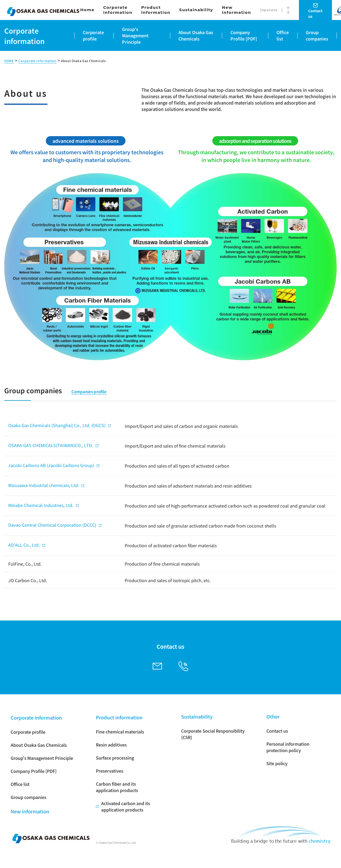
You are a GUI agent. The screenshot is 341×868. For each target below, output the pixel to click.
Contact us (277, 731)
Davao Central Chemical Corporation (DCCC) (52, 525)
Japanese (269, 10)
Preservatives (110, 771)
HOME (9, 61)
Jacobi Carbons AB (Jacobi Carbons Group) (51, 465)
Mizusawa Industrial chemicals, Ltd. (44, 485)
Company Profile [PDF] (34, 771)
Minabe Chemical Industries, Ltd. (41, 505)
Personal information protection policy (288, 747)
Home (87, 10)
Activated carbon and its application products (126, 806)
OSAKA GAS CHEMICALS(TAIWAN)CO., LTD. (51, 445)
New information (237, 10)
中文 (288, 10)
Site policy (277, 763)
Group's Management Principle (42, 758)
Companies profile (89, 392)
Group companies (29, 797)
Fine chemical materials (120, 732)
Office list (20, 784)
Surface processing (115, 758)
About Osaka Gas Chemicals (84, 61)
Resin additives (111, 745)
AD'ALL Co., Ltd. (24, 545)
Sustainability (196, 10)
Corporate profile (28, 732)
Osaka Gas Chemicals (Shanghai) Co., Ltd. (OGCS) (57, 425)
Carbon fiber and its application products (117, 787)
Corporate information (118, 10)
